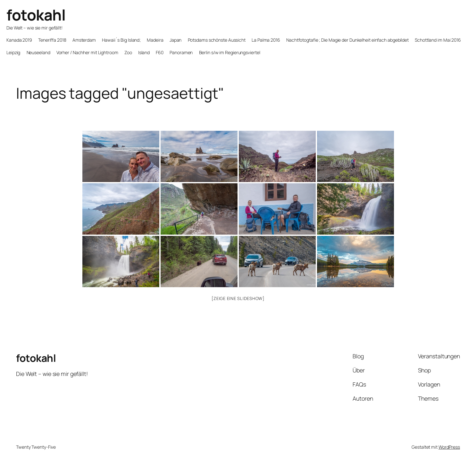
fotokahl (36, 15)
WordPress (449, 447)
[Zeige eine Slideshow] (238, 298)
